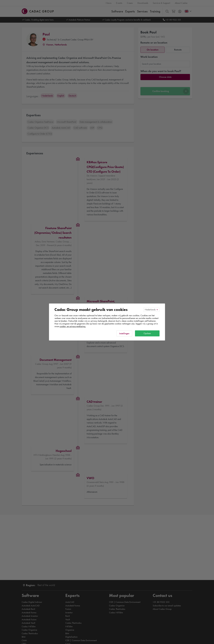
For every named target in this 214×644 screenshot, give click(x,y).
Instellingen (124, 333)
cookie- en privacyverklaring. (73, 326)
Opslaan (147, 333)
